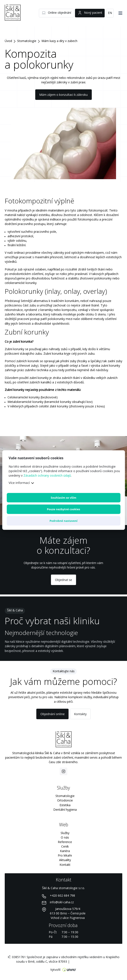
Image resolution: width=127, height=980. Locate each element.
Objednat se (63, 580)
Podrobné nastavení (63, 521)
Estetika (65, 805)
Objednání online (53, 714)
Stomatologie (27, 41)
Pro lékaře (65, 856)
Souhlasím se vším (63, 498)
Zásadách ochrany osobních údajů (47, 476)
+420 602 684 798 (62, 896)
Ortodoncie (65, 801)
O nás (65, 838)
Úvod (8, 41)
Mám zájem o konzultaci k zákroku (63, 95)
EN (110, 13)
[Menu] (120, 13)
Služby (65, 833)
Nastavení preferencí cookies (91, 962)
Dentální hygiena (65, 810)
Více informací (19, 483)
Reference (65, 842)
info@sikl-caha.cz (62, 902)
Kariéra (65, 851)
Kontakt (65, 865)
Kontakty (80, 714)
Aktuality (65, 860)
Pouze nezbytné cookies (63, 509)
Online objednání (56, 13)
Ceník (65, 847)
